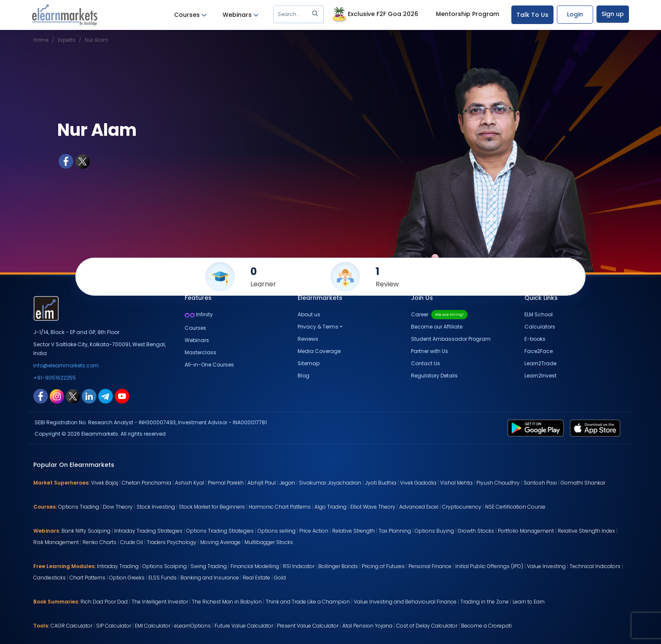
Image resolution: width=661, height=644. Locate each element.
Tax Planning (395, 531)
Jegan (287, 483)
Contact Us (426, 363)
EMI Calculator (153, 626)
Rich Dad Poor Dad (104, 602)
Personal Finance (430, 566)
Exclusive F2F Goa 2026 (375, 15)
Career (439, 314)
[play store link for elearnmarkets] (537, 428)
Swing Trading (209, 566)
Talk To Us (532, 15)
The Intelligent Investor (160, 602)
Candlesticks (50, 578)
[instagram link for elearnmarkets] (57, 396)
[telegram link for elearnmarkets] (106, 396)
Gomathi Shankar (583, 483)
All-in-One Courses (209, 365)
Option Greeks (127, 578)
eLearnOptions (192, 626)
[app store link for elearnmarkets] (597, 428)
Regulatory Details (434, 376)
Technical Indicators (595, 566)
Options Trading (79, 507)
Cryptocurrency (462, 507)
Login (575, 14)
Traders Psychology (172, 542)
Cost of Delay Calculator (427, 626)
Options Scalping (165, 566)
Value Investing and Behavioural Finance (405, 602)
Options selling (277, 531)
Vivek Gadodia (418, 483)
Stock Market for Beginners (212, 507)
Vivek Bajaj (105, 483)
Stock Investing (156, 507)
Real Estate (257, 578)
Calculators (540, 327)
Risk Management (56, 542)
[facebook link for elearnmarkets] (41, 396)
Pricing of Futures (383, 566)
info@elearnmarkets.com (66, 365)
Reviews (308, 339)
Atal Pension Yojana (367, 626)
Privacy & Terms (318, 327)
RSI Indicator (299, 566)
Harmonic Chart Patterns (280, 507)
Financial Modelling (255, 566)
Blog (304, 376)
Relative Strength (353, 531)
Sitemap (309, 363)
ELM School (539, 314)
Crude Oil (132, 542)
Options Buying (434, 531)
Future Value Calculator (244, 626)
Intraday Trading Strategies (148, 531)
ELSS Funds (163, 578)
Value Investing (546, 566)
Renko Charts (99, 542)
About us (309, 314)
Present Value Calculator (308, 626)
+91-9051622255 (55, 378)
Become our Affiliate (437, 327)
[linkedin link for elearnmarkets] (89, 396)
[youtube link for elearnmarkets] (122, 396)
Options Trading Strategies (220, 531)
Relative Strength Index (586, 531)
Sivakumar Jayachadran (330, 483)
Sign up (613, 14)
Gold (280, 578)
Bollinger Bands (338, 566)
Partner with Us (430, 351)
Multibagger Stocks (269, 542)
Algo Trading (330, 507)
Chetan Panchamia (146, 483)
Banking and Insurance (210, 578)
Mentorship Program (468, 14)
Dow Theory (118, 507)
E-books (535, 339)
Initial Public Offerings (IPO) (489, 566)
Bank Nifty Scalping (86, 531)
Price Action (314, 531)
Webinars (240, 15)
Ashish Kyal (189, 483)
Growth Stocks (476, 531)
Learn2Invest (540, 376)
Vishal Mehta (456, 483)
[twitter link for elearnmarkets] (73, 396)
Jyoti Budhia (381, 483)
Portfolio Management (526, 531)
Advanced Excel (419, 507)
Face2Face (539, 351)
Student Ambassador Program (451, 339)
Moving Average (220, 542)
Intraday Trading (118, 566)
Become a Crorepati (486, 626)
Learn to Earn (529, 602)
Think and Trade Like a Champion (308, 602)
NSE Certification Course (515, 507)
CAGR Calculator (71, 626)
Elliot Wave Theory (373, 507)
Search (300, 14)
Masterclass (200, 352)
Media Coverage (319, 351)
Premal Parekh (226, 483)
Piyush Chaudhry (498, 483)
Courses (190, 15)
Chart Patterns (87, 578)
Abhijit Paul (262, 483)
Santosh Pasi (540, 483)
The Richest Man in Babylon (227, 602)
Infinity (199, 314)
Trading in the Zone (485, 602)
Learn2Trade (540, 363)
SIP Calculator (114, 626)
